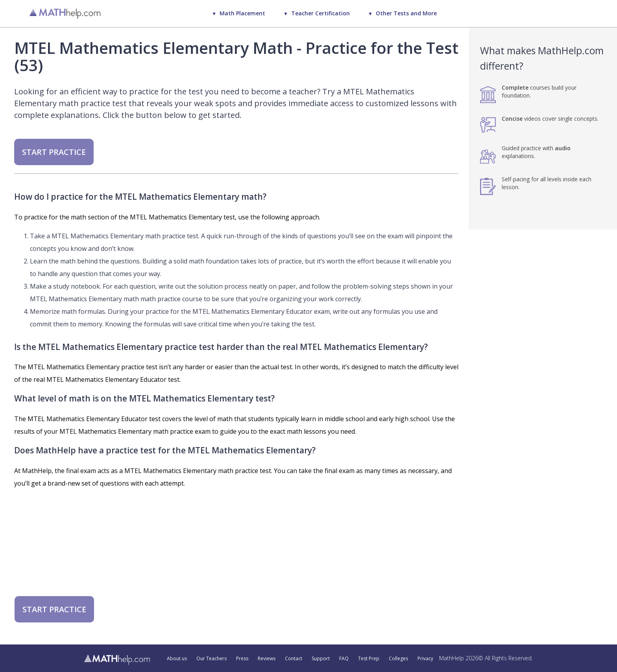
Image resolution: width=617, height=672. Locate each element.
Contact (294, 659)
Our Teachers (212, 659)
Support (321, 659)
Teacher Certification (321, 13)
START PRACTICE (54, 152)
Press (242, 659)
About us (177, 659)
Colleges (398, 659)
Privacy (425, 659)
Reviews (267, 659)
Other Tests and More (406, 13)
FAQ (344, 659)
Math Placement (242, 13)
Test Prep (369, 659)
